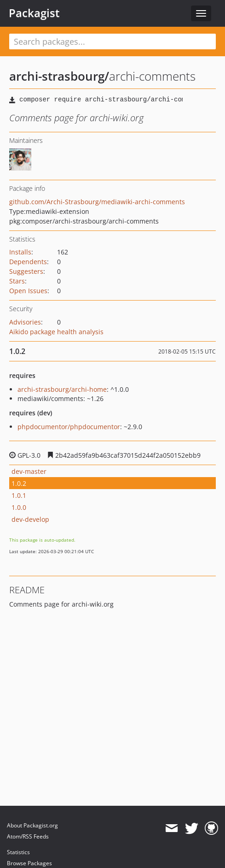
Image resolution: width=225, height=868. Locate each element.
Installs (20, 252)
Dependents (28, 262)
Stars (17, 281)
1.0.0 (19, 507)
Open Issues (28, 291)
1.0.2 (19, 483)
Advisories (25, 322)
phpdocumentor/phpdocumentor (69, 427)
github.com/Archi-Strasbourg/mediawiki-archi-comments (97, 202)
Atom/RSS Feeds (28, 836)
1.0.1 (19, 495)
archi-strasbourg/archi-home (62, 389)
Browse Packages (29, 863)
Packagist (34, 13)
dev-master (29, 471)
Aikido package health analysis (56, 332)
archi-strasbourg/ (59, 76)
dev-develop (30, 519)
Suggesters (26, 271)
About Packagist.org (32, 825)
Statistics (18, 852)
